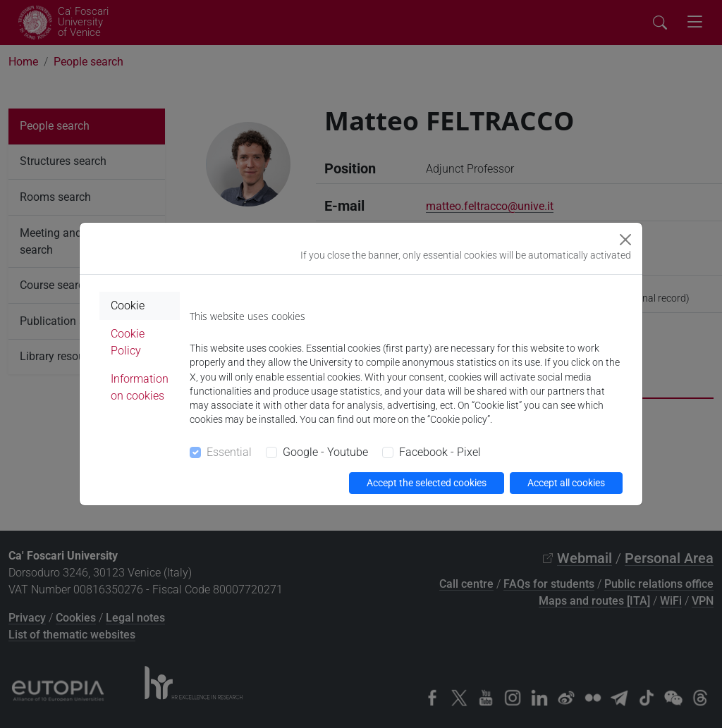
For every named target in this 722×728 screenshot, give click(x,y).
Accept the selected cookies (427, 483)
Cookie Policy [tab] (128, 342)
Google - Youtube (325, 452)
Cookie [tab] (128, 306)
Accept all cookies (566, 483)
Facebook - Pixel (440, 452)
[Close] (625, 240)
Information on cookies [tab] (140, 387)
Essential (229, 452)
